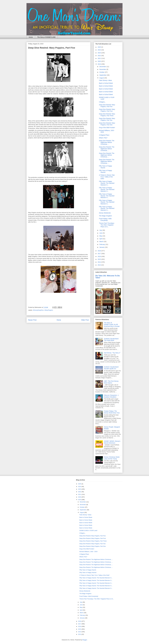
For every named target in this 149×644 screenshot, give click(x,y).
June (101, 233)
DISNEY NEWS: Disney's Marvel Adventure (112, 442)
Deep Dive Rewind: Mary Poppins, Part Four (107, 110)
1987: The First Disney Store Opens (111, 382)
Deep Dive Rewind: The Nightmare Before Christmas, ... (107, 142)
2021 (99, 58)
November (103, 69)
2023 (99, 53)
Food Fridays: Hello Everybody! (105, 219)
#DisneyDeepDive (38, 310)
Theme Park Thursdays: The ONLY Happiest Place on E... (107, 225)
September (103, 75)
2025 (99, 47)
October (102, 72)
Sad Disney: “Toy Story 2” (112, 353)
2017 (99, 254)
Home (31, 37)
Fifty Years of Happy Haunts (88, 570)
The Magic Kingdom (105, 216)
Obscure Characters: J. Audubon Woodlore (111, 396)
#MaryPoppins (49, 310)
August (102, 78)
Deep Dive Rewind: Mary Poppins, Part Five (107, 106)
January (102, 247)
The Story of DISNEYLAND (46, 37)
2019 (99, 64)
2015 (99, 259)
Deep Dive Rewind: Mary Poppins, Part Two (107, 119)
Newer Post (32, 320)
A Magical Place (104, 135)
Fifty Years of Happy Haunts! (105, 171)
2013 (99, 265)
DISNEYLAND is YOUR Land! (88, 530)
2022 (99, 56)
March (102, 242)
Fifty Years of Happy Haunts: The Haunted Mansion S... (107, 183)
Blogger (85, 640)
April (101, 239)
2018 (99, 251)
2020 (99, 61)
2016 (99, 256)
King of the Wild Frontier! (107, 128)
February (102, 244)
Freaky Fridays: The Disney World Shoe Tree (112, 412)
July (101, 230)
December (103, 67)
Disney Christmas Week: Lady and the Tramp (112, 458)
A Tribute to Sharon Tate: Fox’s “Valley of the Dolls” (107, 177)
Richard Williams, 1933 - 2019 (88, 552)
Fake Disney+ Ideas (105, 80)
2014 (99, 262)
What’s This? (103, 138)
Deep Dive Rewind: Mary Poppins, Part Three (107, 115)
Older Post (85, 320)
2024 (99, 50)
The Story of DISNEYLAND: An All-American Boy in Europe (112, 324)
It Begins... (102, 102)
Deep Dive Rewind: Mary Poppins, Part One (107, 124)
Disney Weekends (105, 213)
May (101, 236)
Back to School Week (106, 83)
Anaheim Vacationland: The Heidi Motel (111, 340)
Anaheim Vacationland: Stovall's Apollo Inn (111, 368)
